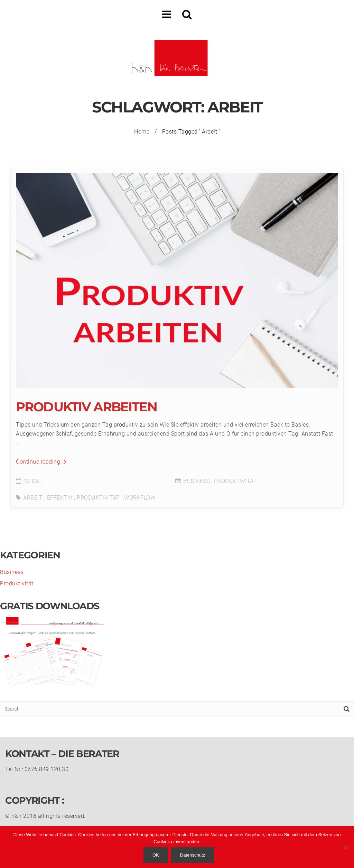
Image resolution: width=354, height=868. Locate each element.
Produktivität (236, 481)
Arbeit (33, 498)
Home (142, 132)
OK (156, 855)
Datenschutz (193, 855)
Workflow (140, 498)
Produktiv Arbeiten (86, 407)
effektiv (60, 498)
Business (196, 481)
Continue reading (41, 462)
